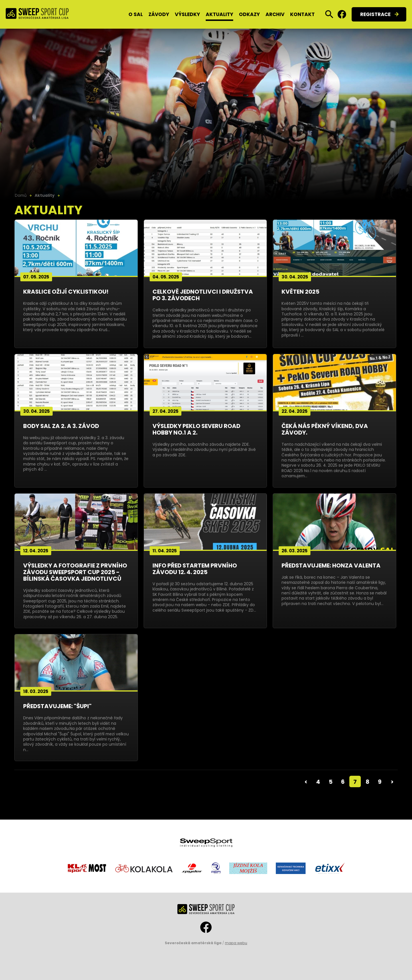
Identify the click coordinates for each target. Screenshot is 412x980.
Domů (21, 195)
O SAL (136, 14)
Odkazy (249, 14)
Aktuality (219, 14)
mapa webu (236, 943)
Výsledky (187, 14)
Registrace (375, 14)
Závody (159, 14)
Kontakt (302, 14)
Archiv (275, 14)
